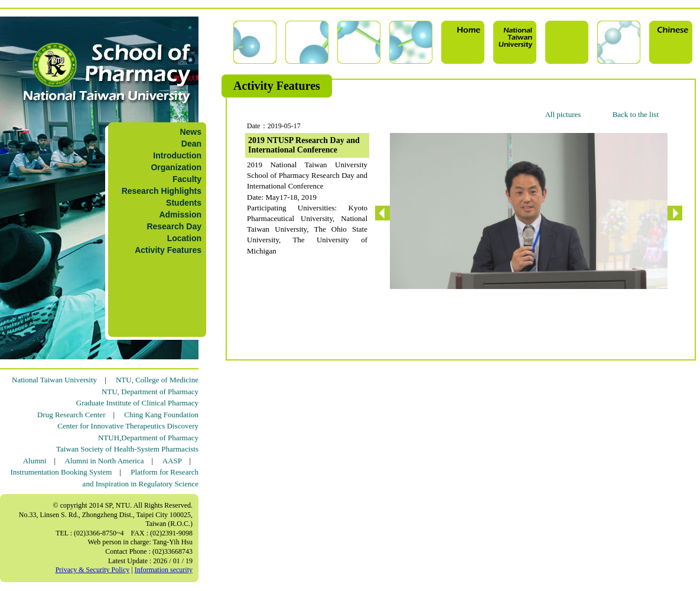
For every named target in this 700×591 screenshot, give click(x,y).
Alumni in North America (105, 461)
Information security (164, 570)
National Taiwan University (54, 380)
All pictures (563, 114)
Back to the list (636, 114)
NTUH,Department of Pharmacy (148, 438)
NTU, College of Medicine (157, 380)
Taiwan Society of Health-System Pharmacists (127, 449)
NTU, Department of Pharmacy (150, 392)
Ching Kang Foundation (161, 415)
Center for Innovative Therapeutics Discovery (128, 426)
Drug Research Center (71, 415)
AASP (172, 461)
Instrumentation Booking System (61, 472)
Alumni (35, 461)
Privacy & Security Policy (93, 570)
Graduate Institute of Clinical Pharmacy (137, 403)
